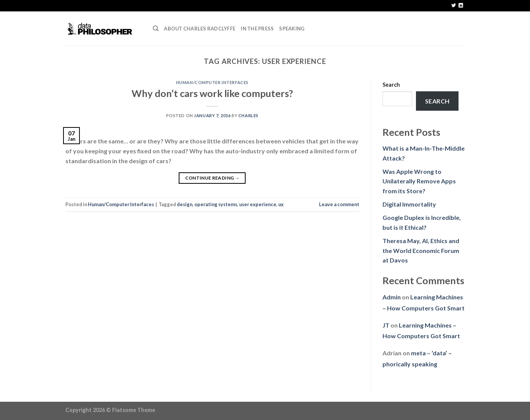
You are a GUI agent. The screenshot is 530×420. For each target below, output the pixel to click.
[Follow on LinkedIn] (461, 6)
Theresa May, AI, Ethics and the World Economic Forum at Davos (421, 250)
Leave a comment (339, 204)
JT (386, 325)
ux (281, 204)
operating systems (216, 204)
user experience (258, 204)
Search (391, 85)
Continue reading (213, 178)
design (185, 204)
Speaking (292, 29)
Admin (392, 297)
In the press (257, 29)
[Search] (156, 29)
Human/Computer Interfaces (212, 82)
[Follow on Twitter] (454, 6)
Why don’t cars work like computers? (212, 93)
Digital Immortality (409, 204)
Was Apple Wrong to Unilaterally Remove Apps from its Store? (419, 181)
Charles (248, 115)
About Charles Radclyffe (200, 29)
